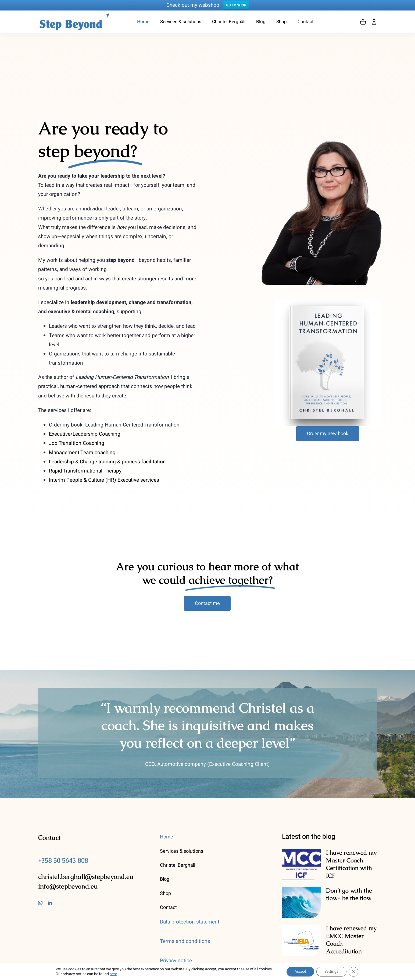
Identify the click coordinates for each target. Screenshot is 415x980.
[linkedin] (50, 903)
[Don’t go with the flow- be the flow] (301, 903)
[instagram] (40, 903)
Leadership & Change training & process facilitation (107, 462)
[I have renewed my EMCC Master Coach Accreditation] (301, 940)
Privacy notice (176, 961)
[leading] (328, 302)
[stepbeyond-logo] (74, 15)
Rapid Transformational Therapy (85, 471)
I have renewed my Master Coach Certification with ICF (351, 864)
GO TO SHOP (236, 5)
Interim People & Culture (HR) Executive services (104, 480)
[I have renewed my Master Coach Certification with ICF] (301, 865)
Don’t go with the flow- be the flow (349, 894)
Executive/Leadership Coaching (85, 434)
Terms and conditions (185, 941)
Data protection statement (190, 922)
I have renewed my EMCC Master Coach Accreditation (351, 940)
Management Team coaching (82, 453)
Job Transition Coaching (77, 443)
